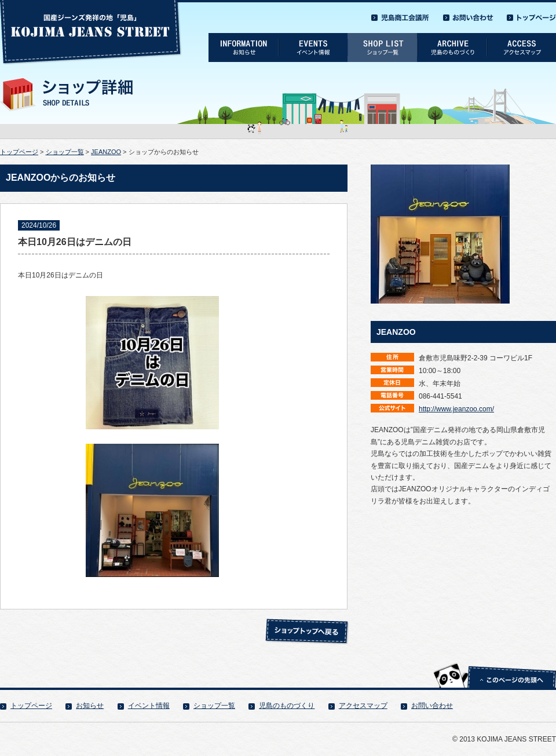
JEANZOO (106, 152)
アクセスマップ (363, 706)
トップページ (19, 152)
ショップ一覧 (65, 152)
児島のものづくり (287, 706)
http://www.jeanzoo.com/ (456, 409)
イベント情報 (149, 706)
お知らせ (90, 706)
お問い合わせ (432, 706)
